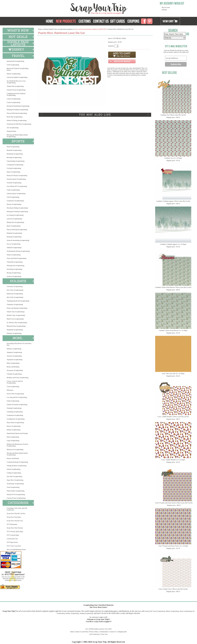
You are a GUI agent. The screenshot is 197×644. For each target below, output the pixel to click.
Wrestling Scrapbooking (14, 269)
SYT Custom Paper (13, 535)
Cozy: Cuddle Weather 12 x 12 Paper (173, 460)
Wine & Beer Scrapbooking (16, 491)
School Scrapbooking (14, 469)
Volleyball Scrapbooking (15, 262)
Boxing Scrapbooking (14, 273)
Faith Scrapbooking (13, 401)
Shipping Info (122, 632)
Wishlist (164, 10)
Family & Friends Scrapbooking (17, 404)
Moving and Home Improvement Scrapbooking (17, 136)
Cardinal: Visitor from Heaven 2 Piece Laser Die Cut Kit (173, 287)
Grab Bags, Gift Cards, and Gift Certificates (17, 509)
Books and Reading (13, 367)
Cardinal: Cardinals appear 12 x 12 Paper (173, 244)
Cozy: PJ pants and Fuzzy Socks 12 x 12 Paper (173, 546)
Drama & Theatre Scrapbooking (17, 175)
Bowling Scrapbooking (14, 157)
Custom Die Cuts (12, 539)
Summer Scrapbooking (14, 333)
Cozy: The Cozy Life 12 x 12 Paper (173, 373)
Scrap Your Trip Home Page (79, 8)
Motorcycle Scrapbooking (15, 449)
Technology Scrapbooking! (15, 484)
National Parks (11, 131)
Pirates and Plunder (13, 458)
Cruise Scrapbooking (13, 102)
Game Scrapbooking (13, 190)
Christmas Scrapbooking (15, 286)
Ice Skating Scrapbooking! (15, 215)
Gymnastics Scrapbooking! (15, 201)
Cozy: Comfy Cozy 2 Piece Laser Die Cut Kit (173, 589)
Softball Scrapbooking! (14, 247)
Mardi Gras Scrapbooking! (15, 319)
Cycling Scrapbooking (14, 168)
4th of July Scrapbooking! (15, 297)
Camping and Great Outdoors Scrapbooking (16, 94)
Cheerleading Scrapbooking (16, 161)
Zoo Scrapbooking (13, 128)
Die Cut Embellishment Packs (16, 549)
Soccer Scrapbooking (14, 244)
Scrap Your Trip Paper (14, 517)
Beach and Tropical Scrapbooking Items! (18, 69)
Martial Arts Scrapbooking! (16, 222)
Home (40, 29)
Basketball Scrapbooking (15, 154)
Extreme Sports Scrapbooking (16, 179)
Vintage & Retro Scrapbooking (17, 466)
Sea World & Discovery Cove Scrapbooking (16, 82)
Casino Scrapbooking (14, 99)
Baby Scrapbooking (13, 363)
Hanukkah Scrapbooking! (15, 330)
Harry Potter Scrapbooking (15, 422)
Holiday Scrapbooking (72, 613)
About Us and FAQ (82, 632)
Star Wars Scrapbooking (14, 476)
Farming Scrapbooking (14, 408)
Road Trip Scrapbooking (15, 117)
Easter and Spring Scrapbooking (17, 308)
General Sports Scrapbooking (16, 193)
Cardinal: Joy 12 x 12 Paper (173, 158)
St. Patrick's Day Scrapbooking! (17, 322)
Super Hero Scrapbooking (15, 480)
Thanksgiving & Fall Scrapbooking (18, 301)
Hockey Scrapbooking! (14, 204)
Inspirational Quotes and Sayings (17, 433)
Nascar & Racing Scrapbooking (17, 113)
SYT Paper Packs (12, 542)
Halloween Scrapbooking (15, 294)
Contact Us (113, 632)
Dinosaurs (10, 390)
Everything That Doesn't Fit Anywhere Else (19, 344)
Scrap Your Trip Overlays (15, 528)
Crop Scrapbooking (13, 386)
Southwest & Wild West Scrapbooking (19, 124)
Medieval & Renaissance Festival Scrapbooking (17, 445)
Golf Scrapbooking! (13, 197)
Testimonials (104, 632)
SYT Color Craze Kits (14, 546)
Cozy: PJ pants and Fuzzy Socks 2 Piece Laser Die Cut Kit (174, 503)
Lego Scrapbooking (13, 440)
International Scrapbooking (15, 61)
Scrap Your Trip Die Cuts (15, 521)
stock (140, 611)
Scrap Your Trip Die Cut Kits (16, 513)
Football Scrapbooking (14, 183)
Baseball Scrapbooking (14, 150)
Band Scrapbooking (13, 147)
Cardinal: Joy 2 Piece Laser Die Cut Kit (173, 115)
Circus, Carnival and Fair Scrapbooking (15, 382)
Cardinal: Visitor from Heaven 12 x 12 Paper (173, 330)
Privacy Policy (94, 632)
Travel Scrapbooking (159, 611)
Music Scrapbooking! (14, 226)
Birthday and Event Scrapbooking (18, 377)
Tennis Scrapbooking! (14, 255)
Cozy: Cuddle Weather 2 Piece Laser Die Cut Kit (173, 417)
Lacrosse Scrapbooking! (14, 219)
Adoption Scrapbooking (14, 352)
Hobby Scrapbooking (14, 430)
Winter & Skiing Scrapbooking (17, 120)
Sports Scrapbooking (186, 611)
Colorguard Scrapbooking (15, 165)
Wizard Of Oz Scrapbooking (16, 494)
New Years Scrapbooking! (15, 290)
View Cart (104, 634)
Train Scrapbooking (13, 487)
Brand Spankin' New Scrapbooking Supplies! (59, 29)
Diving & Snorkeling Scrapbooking (18, 106)
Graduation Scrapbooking (15, 415)
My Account (166, 7)
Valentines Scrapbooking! (15, 304)
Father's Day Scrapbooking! (16, 312)
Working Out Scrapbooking (16, 265)
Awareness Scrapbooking (15, 370)
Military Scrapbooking (14, 349)
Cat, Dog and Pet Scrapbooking (17, 397)
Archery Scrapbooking (14, 276)
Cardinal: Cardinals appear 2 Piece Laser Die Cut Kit (173, 201)
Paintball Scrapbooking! (14, 233)
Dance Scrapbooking (13, 172)
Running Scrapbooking (14, 237)
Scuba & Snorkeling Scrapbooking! (18, 240)
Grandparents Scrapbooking (16, 419)
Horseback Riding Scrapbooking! (17, 208)
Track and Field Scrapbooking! (17, 258)
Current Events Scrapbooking (16, 498)
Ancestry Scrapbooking (14, 356)
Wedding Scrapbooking (86, 613)
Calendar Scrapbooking (14, 374)
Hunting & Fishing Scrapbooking (17, 110)
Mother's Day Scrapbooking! (16, 315)
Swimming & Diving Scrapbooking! (18, 251)
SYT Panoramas (12, 524)
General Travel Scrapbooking (16, 90)
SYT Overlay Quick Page (15, 531)
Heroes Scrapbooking (14, 426)
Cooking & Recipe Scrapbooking (17, 462)
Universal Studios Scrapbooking (17, 77)
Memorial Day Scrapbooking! (16, 326)
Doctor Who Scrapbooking (15, 394)
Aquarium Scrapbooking (15, 359)
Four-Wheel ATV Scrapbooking (17, 186)
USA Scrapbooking (13, 65)
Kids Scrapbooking (13, 437)
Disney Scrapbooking (14, 74)
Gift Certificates (95, 634)
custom (147, 611)
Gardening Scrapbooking (15, 412)
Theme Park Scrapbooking (15, 86)
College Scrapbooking (14, 473)
